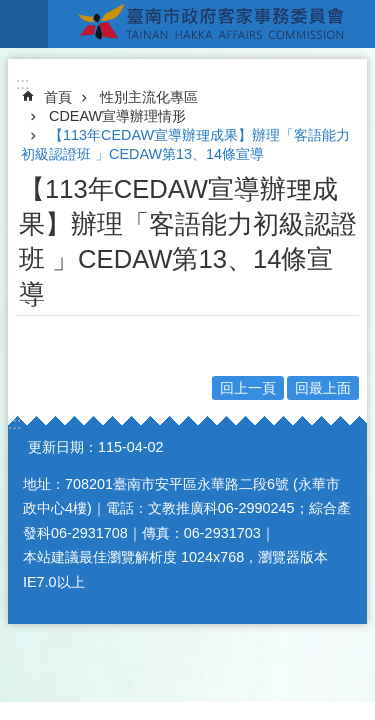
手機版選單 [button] (24, 24)
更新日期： (63, 447)
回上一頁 (248, 388)
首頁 (58, 97)
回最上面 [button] (323, 388)
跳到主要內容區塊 (10, 10)
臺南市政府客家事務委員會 (211, 24)
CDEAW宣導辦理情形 (117, 116)
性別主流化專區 (149, 97)
